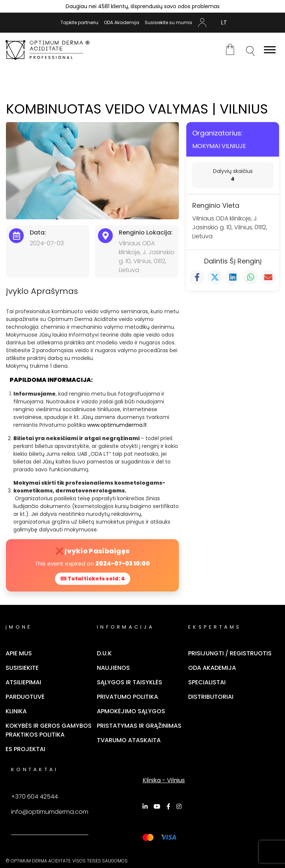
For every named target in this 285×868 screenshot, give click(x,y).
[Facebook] (170, 806)
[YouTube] (158, 806)
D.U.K (104, 653)
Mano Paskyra (202, 23)
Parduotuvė (25, 697)
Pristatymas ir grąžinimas (139, 726)
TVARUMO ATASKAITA (129, 740)
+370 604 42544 (35, 797)
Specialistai (207, 682)
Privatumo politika (127, 697)
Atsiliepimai (23, 682)
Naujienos (113, 668)
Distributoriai (211, 697)
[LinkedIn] (146, 806)
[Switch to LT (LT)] (224, 23)
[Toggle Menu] (270, 50)
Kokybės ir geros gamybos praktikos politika (49, 730)
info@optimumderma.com (50, 812)
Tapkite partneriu (79, 22)
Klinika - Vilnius (164, 780)
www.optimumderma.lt (117, 425)
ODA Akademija (122, 22)
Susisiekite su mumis (168, 22)
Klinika (16, 711)
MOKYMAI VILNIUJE (219, 146)
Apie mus (19, 653)
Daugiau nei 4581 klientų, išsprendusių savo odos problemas (143, 6)
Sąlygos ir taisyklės (130, 682)
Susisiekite (22, 668)
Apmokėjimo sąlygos (131, 711)
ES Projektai (25, 749)
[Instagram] (180, 806)
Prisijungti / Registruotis (230, 653)
